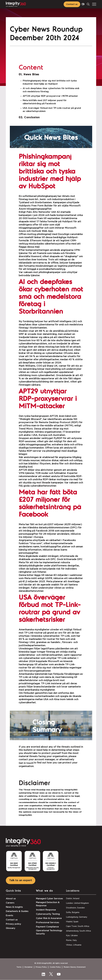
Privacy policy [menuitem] (13, 924)
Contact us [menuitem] (12, 920)
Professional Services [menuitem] (48, 923)
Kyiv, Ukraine (72, 935)
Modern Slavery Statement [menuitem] (75, 967)
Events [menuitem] (9, 916)
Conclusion (32, 117)
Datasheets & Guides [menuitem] (17, 911)
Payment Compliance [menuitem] (47, 927)
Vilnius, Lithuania (74, 945)
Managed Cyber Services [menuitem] (49, 899)
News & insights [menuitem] (14, 907)
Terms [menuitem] (19, 967)
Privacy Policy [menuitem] (41, 967)
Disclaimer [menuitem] (29, 967)
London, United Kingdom (77, 903)
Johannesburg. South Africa (78, 931)
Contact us (72, 4)
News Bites (31, 75)
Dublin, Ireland (73, 898)
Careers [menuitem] (10, 903)
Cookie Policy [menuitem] (55, 967)
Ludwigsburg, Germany (77, 917)
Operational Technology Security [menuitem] (49, 932)
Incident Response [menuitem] (46, 910)
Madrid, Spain (72, 922)
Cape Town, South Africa (78, 926)
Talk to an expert (21, 880)
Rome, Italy (71, 940)
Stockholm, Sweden (75, 908)
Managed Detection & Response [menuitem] (48, 904)
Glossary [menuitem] (11, 928)
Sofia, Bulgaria (73, 912)
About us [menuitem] (11, 899)
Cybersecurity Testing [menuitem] (48, 914)
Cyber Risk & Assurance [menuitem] (49, 918)
